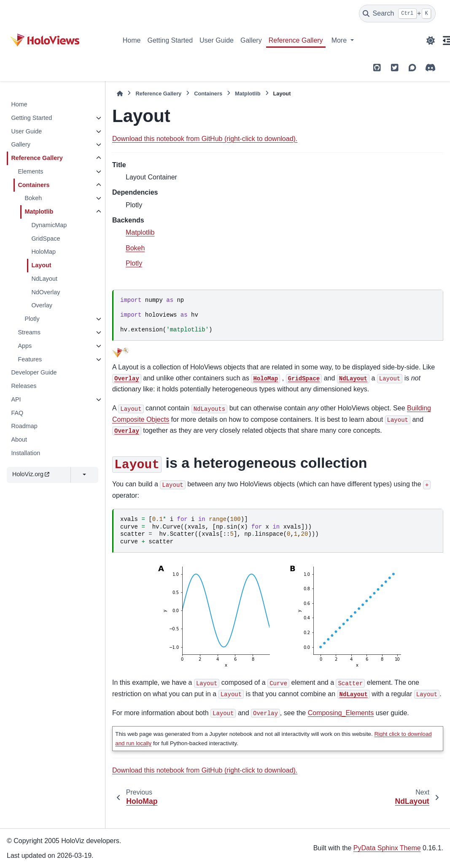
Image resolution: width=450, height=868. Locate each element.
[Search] (397, 14)
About (19, 439)
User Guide (217, 40)
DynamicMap (49, 225)
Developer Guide (34, 372)
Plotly (32, 319)
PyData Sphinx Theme (387, 848)
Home (132, 40)
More (340, 40)
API (16, 399)
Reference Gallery (296, 40)
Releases (24, 386)
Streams (29, 332)
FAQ (17, 413)
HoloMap (43, 252)
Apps (25, 346)
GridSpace (46, 239)
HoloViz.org (31, 474)
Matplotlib (39, 212)
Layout (41, 265)
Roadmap (24, 426)
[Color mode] (431, 41)
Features (30, 359)
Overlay (42, 305)
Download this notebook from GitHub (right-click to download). (205, 139)
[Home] (120, 94)
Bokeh (33, 198)
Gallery (251, 40)
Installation (26, 453)
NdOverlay (46, 292)
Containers (34, 185)
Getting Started (170, 40)
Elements (30, 171)
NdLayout (44, 279)
